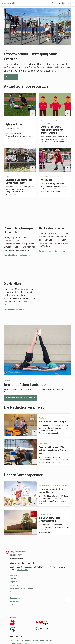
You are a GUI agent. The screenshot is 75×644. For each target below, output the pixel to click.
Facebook (15, 598)
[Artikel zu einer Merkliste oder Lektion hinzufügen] (33, 113)
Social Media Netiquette (19, 592)
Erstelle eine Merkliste (14, 309)
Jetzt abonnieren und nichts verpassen (20, 398)
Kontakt (13, 578)
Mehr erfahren (11, 77)
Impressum (14, 585)
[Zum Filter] (53, 3)
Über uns (13, 575)
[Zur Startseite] (9, 3)
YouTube (14, 601)
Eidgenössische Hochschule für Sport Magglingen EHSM (31, 640)
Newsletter (15, 605)
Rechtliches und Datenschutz (21, 588)
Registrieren (15, 582)
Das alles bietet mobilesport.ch (18, 255)
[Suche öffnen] (50, 3)
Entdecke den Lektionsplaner (53, 251)
